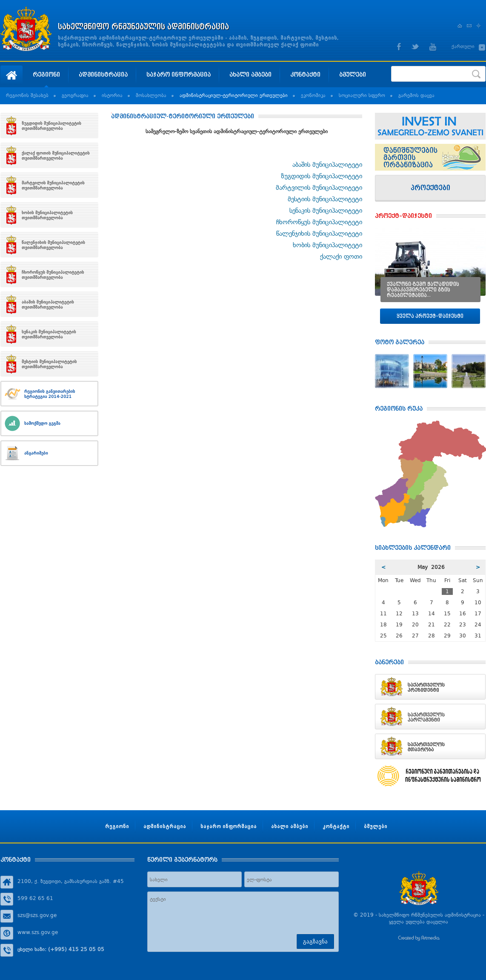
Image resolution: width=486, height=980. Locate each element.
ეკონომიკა (313, 95)
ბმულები (353, 74)
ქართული (463, 46)
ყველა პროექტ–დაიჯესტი (430, 316)
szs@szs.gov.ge (37, 915)
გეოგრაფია (75, 95)
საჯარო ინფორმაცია (179, 74)
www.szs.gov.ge (38, 932)
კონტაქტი (305, 74)
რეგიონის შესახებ (27, 95)
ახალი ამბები (250, 74)
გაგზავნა (315, 941)
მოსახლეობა (151, 95)
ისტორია (112, 95)
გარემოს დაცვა (416, 95)
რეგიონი (46, 74)
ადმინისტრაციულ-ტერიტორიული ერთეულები (234, 95)
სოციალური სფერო (362, 95)
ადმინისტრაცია (103, 74)
